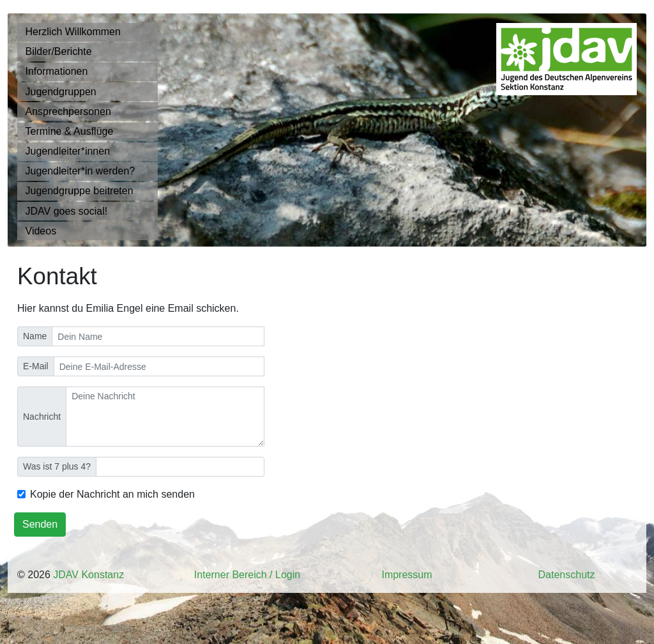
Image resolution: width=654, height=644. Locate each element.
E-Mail (36, 366)
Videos (41, 231)
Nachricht (42, 417)
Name (35, 336)
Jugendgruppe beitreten (80, 191)
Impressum (407, 575)
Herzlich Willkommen (73, 32)
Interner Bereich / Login (247, 575)
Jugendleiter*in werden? (80, 171)
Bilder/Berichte (59, 51)
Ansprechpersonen (68, 111)
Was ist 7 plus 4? (57, 466)
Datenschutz (567, 575)
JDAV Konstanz (88, 575)
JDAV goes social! (67, 211)
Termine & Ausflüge (70, 131)
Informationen (57, 71)
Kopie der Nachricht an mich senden (112, 494)
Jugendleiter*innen (68, 151)
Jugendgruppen (61, 92)
